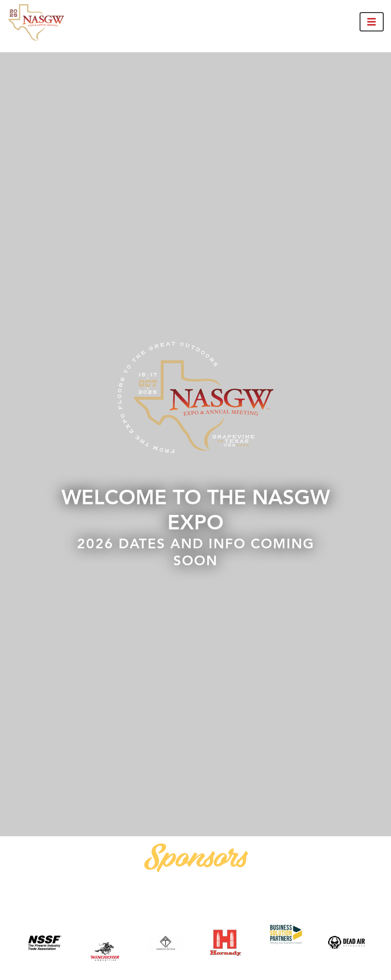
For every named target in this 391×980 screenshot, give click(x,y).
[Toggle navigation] (372, 22)
